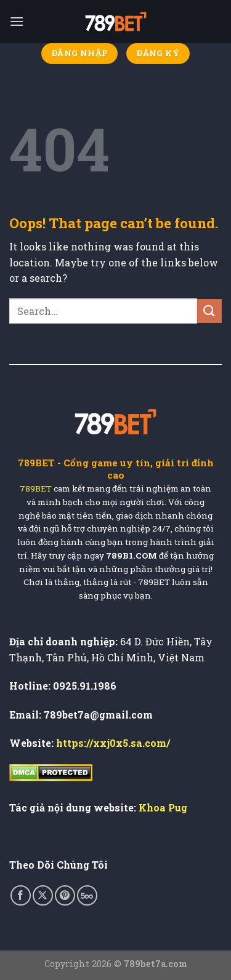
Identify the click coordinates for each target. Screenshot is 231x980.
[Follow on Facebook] (21, 895)
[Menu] (17, 21)
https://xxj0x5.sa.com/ (113, 743)
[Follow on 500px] (87, 895)
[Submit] (209, 311)
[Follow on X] (43, 895)
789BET (36, 489)
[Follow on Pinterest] (65, 895)
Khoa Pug (163, 807)
